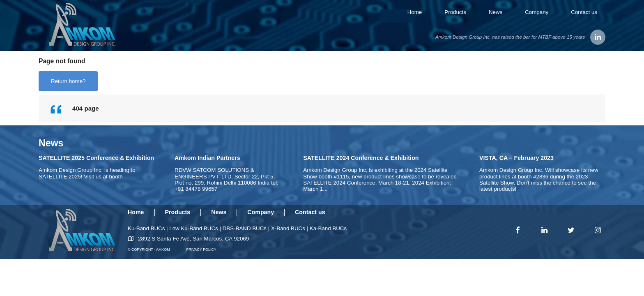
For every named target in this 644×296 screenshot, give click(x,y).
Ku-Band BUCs (146, 228)
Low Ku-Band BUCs (194, 228)
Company (537, 12)
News (496, 12)
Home (415, 12)
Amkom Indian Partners (207, 158)
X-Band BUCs (288, 228)
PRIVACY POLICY (201, 250)
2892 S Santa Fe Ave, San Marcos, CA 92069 (193, 239)
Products (455, 12)
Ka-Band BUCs (328, 228)
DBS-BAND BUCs (245, 228)
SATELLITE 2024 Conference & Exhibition (361, 158)
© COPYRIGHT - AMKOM (149, 250)
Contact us (584, 12)
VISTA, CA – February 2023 (516, 158)
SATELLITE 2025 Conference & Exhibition (96, 158)
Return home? (68, 81)
